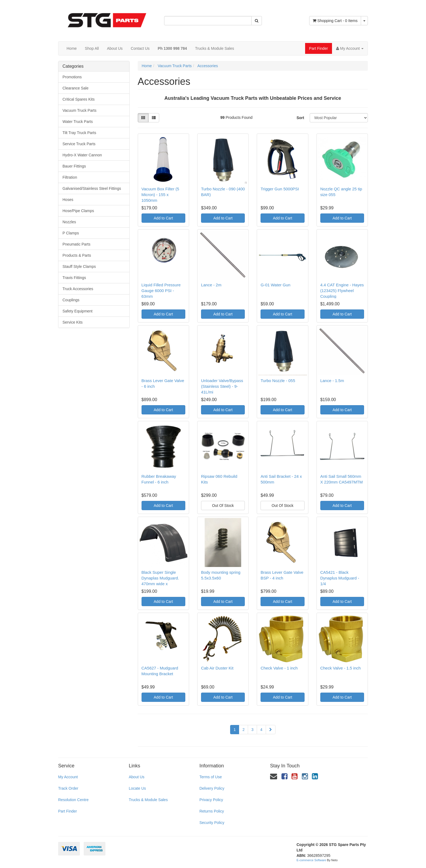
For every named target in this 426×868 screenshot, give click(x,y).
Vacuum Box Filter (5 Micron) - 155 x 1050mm (160, 195)
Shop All (92, 48)
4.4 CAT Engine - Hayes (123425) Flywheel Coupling (342, 291)
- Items (335, 21)
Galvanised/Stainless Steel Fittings (92, 188)
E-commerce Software (311, 860)
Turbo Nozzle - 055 (278, 381)
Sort (300, 118)
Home (72, 48)
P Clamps (71, 233)
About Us (115, 48)
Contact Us (140, 48)
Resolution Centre (73, 800)
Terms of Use (211, 777)
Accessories (207, 66)
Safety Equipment (78, 311)
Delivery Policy (212, 788)
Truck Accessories (78, 289)
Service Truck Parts (79, 144)
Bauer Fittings (74, 166)
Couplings (71, 300)
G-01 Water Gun (275, 285)
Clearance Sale (76, 88)
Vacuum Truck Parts (79, 110)
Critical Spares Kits (79, 99)
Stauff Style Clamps (79, 266)
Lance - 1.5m (332, 381)
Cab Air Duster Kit (217, 668)
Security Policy (212, 823)
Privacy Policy (211, 800)
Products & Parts (77, 255)
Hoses (68, 200)
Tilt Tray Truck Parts (79, 133)
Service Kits (73, 322)
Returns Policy (212, 811)
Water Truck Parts (78, 122)
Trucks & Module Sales (214, 48)
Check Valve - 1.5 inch (341, 668)
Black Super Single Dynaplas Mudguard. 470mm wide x (160, 578)
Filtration (70, 177)
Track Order (68, 788)
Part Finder (319, 48)
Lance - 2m (211, 285)
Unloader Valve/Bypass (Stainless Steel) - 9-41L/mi (222, 386)
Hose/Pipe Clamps (78, 211)
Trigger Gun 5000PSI (280, 189)
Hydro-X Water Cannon (82, 155)
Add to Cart (163, 218)
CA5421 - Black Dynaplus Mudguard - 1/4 (340, 578)
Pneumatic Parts (76, 244)
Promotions (72, 77)
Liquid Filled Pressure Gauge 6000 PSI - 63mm (161, 291)
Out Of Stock (223, 506)
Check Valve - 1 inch (279, 668)
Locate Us (137, 788)
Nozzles (69, 222)
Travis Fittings (74, 278)
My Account (68, 777)
